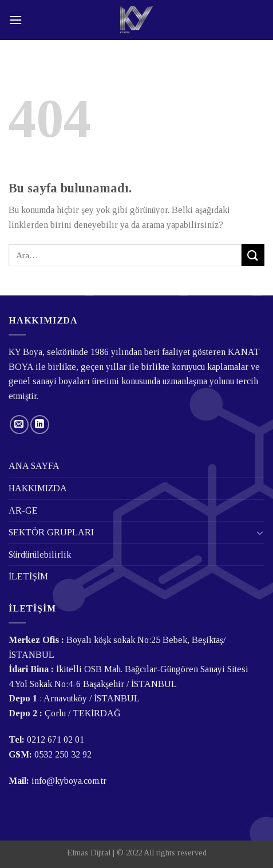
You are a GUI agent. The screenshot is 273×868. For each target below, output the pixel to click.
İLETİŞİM (28, 576)
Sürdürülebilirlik (40, 555)
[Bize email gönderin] (19, 425)
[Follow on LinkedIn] (40, 425)
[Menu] (15, 20)
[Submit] (253, 255)
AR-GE (23, 510)
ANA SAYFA (34, 466)
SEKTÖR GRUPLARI (51, 532)
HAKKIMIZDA (38, 488)
